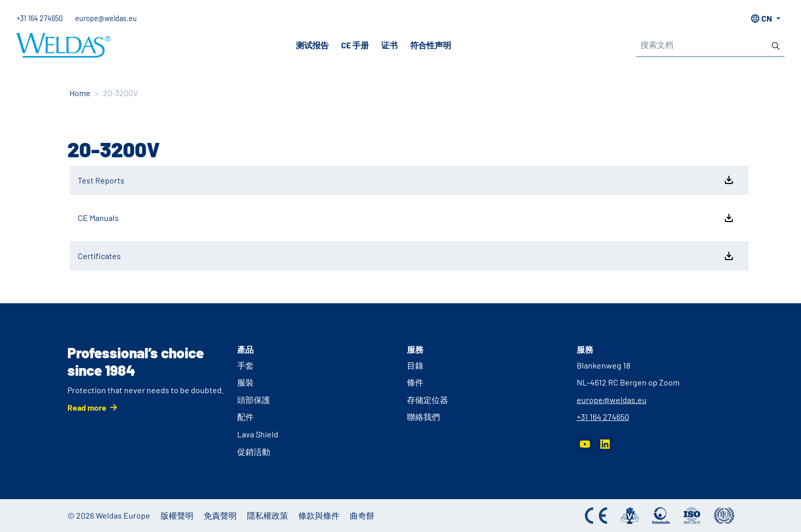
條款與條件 (319, 515)
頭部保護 (254, 400)
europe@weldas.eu (106, 18)
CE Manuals (406, 218)
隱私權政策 (268, 515)
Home (80, 93)
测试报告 (312, 45)
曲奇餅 (362, 515)
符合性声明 (431, 45)
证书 (389, 45)
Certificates (406, 256)
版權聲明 (177, 515)
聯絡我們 (423, 417)
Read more (87, 407)
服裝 (245, 382)
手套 (245, 365)
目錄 (415, 365)
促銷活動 (254, 452)
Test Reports (406, 180)
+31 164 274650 (40, 18)
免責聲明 (220, 515)
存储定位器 (428, 400)
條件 (415, 382)
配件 (245, 417)
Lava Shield (258, 434)
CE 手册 (355, 45)
